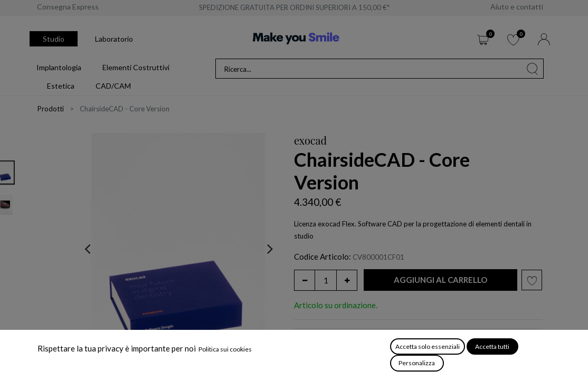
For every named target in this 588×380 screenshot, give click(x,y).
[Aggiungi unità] (347, 280)
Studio (54, 39)
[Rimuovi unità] (305, 280)
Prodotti (51, 109)
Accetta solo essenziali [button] (428, 346)
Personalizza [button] (417, 363)
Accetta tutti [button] (492, 346)
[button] (440, 280)
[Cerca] (533, 69)
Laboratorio (114, 39)
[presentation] (87, 249)
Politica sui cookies (225, 349)
